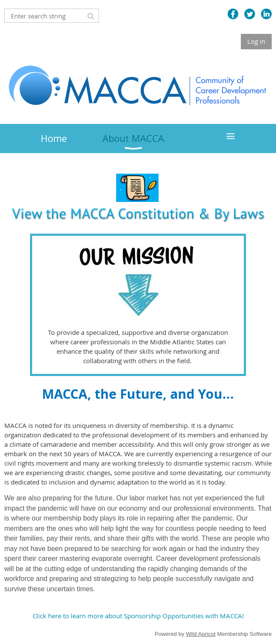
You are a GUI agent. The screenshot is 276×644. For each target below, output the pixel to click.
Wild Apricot (201, 634)
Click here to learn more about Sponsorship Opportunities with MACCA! (138, 616)
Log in (256, 41)
